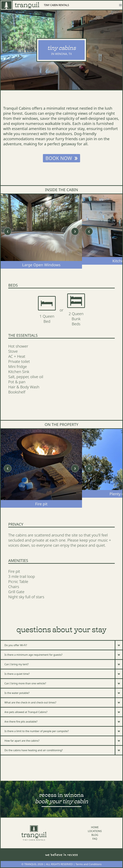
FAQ (95, 839)
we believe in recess (62, 855)
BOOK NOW (61, 158)
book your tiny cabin (62, 801)
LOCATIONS (95, 831)
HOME (95, 827)
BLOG (95, 835)
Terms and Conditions (89, 864)
